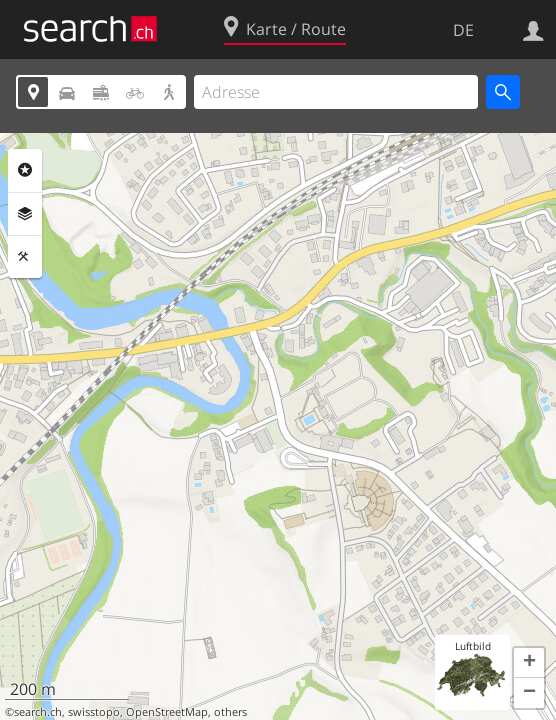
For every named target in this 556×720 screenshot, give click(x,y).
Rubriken (25, 170)
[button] (529, 663)
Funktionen (25, 257)
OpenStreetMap (167, 712)
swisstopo (94, 712)
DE (463, 30)
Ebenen (25, 214)
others (230, 712)
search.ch (38, 712)
